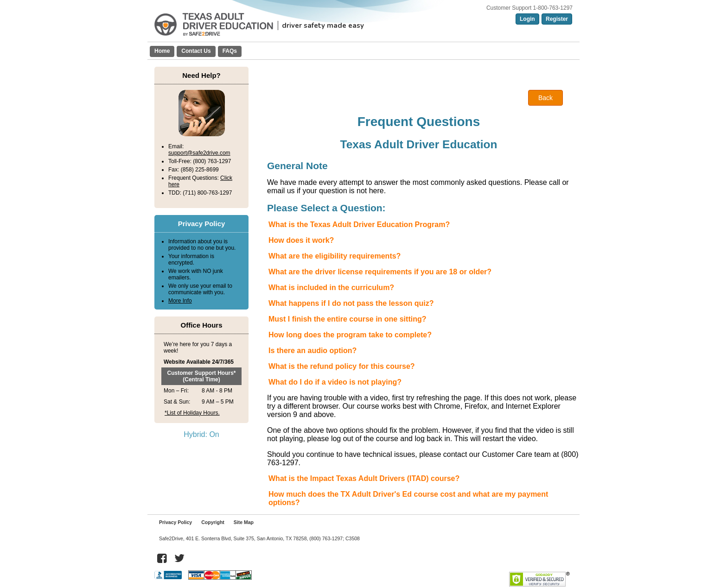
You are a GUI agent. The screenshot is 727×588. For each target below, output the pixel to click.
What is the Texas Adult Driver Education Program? (359, 224)
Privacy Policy (175, 522)
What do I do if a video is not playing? (335, 382)
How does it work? (301, 240)
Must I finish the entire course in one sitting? (347, 319)
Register (557, 19)
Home (162, 51)
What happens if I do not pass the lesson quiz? (351, 303)
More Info (180, 301)
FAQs (230, 51)
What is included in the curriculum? (331, 288)
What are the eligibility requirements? (335, 256)
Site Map (244, 522)
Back (545, 98)
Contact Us (196, 51)
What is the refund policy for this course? (342, 366)
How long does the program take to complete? (350, 335)
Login (527, 19)
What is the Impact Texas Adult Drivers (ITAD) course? (364, 478)
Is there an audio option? (312, 351)
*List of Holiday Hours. (192, 413)
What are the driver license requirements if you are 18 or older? (380, 272)
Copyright (213, 522)
